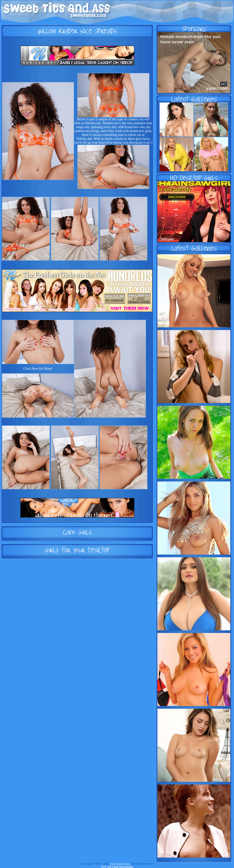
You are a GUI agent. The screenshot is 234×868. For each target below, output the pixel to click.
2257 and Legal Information (117, 867)
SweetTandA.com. (120, 864)
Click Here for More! (38, 369)
